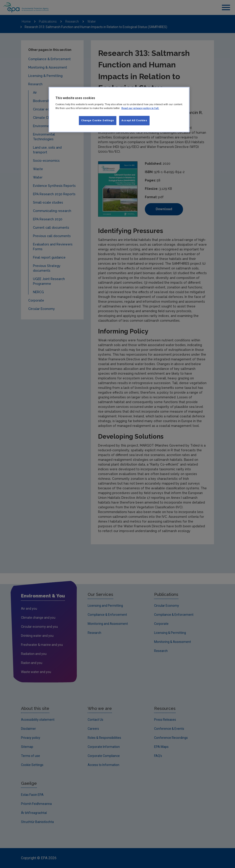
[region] (119, 110)
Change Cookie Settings (98, 120)
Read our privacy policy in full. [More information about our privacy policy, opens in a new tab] (140, 108)
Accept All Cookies (134, 120)
